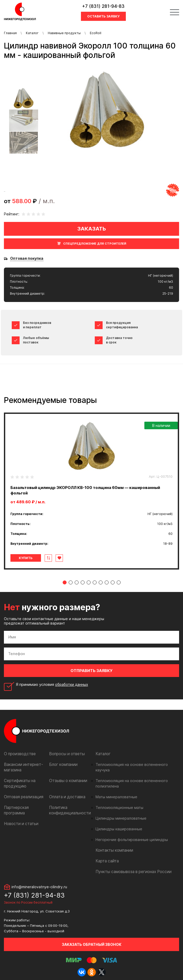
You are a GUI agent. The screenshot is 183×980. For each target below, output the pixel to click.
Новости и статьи (20, 824)
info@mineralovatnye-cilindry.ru (39, 881)
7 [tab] (101, 582)
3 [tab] (77, 582)
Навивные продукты (64, 33)
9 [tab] (113, 582)
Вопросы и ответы (66, 754)
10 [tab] (119, 582)
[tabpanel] (91, 491)
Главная (10, 33)
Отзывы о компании (67, 781)
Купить (26, 558)
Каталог (32, 33)
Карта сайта (107, 855)
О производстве (19, 754)
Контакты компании (113, 845)
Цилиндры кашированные (118, 824)
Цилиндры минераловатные (119, 813)
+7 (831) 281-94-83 (103, 6)
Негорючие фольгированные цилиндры (129, 834)
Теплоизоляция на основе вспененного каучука (136, 765)
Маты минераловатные (115, 791)
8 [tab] (107, 582)
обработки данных (73, 684)
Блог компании (62, 764)
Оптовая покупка (27, 258)
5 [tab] (89, 582)
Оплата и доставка (66, 797)
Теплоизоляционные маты (118, 802)
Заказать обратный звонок (92, 939)
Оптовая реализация (23, 797)
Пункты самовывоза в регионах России (131, 866)
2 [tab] (71, 582)
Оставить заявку (103, 16)
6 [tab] (95, 582)
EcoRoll (96, 33)
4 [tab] (83, 582)
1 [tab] (65, 582)
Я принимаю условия (53, 685)
